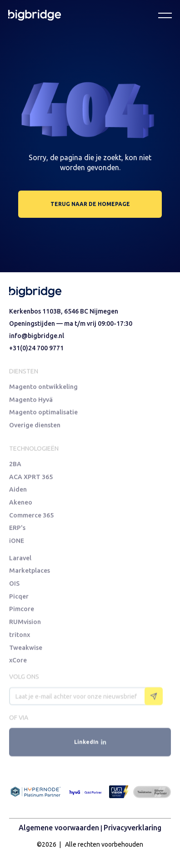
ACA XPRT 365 (31, 478)
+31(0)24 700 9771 (36, 348)
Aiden (18, 491)
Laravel (20, 559)
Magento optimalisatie (43, 414)
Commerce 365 (31, 517)
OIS (14, 585)
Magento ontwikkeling (43, 388)
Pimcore (22, 611)
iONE (17, 543)
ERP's (17, 530)
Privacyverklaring (132, 828)
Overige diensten (35, 428)
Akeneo (21, 504)
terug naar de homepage (90, 204)
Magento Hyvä (31, 401)
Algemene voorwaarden (59, 828)
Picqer (19, 598)
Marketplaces (30, 571)
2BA (15, 465)
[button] (165, 15)
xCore (18, 663)
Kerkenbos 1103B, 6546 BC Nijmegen (64, 311)
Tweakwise (26, 650)
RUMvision (25, 624)
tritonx (20, 637)
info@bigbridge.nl (37, 336)
